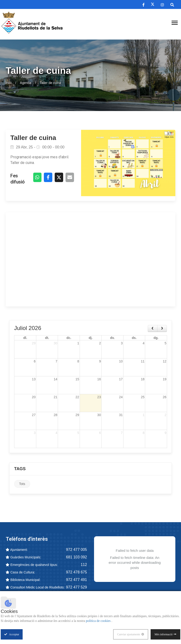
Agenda (26, 83)
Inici (9, 83)
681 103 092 (76, 558)
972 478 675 (76, 573)
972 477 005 (76, 550)
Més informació (164, 634)
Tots (22, 485)
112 (84, 565)
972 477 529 (76, 588)
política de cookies (99, 621)
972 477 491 (76, 580)
